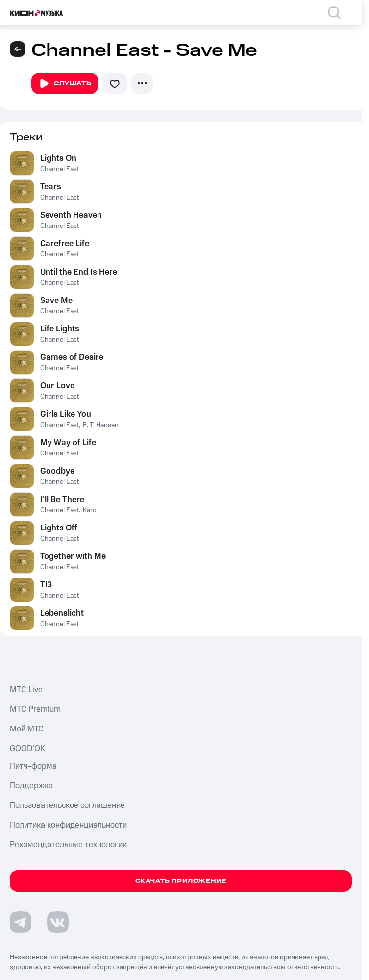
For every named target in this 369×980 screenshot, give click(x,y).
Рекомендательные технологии (68, 845)
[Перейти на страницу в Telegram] (21, 922)
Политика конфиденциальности (68, 825)
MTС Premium (35, 709)
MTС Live (26, 690)
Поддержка (31, 786)
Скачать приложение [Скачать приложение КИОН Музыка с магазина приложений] (181, 881)
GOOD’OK (27, 749)
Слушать (65, 84)
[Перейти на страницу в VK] (58, 922)
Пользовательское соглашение (67, 805)
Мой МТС (27, 729)
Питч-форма (33, 766)
